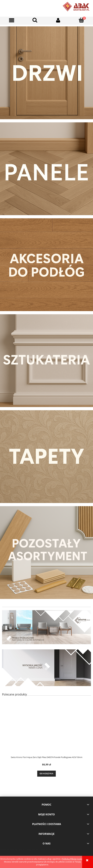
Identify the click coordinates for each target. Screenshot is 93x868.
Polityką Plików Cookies (73, 859)
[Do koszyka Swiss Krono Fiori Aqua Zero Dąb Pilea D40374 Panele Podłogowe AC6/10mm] (46, 774)
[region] (46, 627)
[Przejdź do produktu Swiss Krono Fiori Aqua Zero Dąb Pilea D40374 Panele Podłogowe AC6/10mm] (46, 729)
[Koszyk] (81, 20)
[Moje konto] (58, 20)
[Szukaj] (35, 20)
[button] (12, 20)
